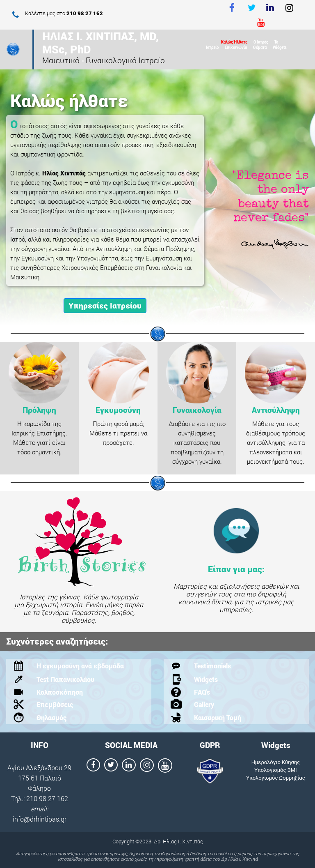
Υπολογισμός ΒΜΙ (275, 770)
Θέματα (260, 47)
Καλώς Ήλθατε (234, 42)
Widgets (280, 47)
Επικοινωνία (236, 47)
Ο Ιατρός (261, 42)
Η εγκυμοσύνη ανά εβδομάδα (80, 666)
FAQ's (202, 692)
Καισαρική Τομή (218, 717)
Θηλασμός (51, 717)
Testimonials (212, 666)
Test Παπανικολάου (65, 679)
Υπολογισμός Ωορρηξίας (275, 778)
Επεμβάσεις (55, 704)
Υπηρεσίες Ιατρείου (105, 305)
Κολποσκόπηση (60, 692)
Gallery (204, 704)
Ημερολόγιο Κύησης (276, 762)
